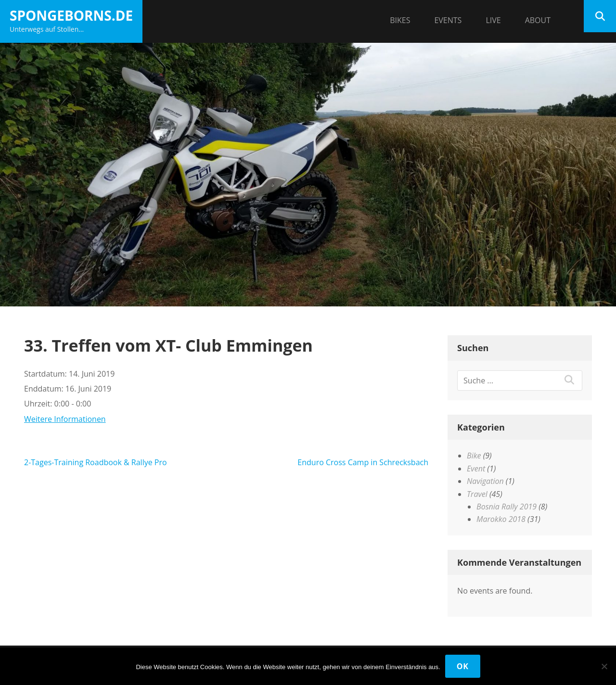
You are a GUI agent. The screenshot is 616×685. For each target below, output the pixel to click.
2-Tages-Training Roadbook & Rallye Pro (96, 462)
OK (463, 666)
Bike (474, 456)
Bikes (400, 20)
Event (476, 469)
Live (493, 20)
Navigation (485, 481)
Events (448, 20)
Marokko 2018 (501, 519)
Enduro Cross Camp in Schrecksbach (363, 462)
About (538, 20)
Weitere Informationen (65, 419)
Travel (477, 494)
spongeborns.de (71, 15)
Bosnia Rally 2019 (507, 507)
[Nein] (604, 666)
